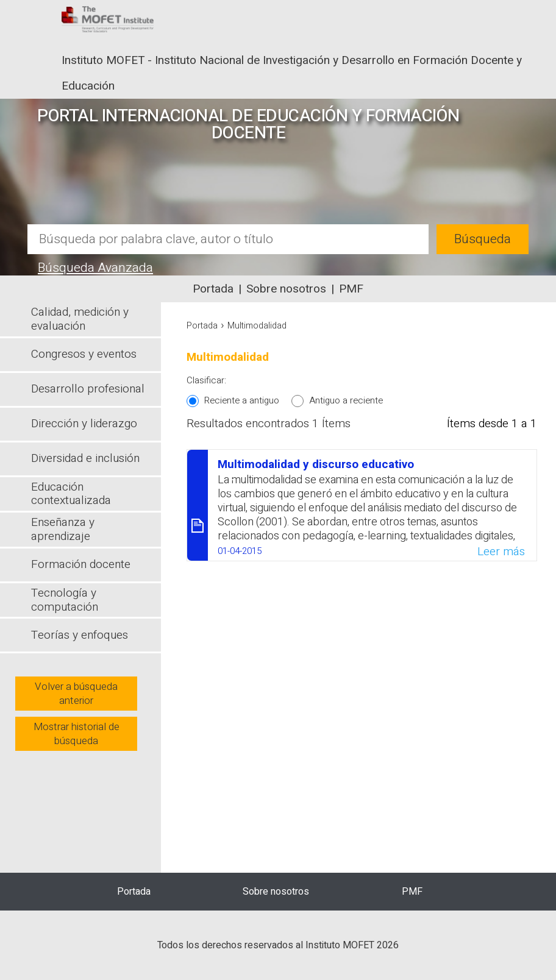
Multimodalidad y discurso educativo (316, 464)
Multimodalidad (257, 326)
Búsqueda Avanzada (95, 268)
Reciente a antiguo (242, 400)
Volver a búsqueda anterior (76, 694)
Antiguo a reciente (346, 400)
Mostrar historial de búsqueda (77, 734)
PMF (351, 289)
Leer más (501, 552)
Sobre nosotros (286, 289)
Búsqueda (483, 239)
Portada (213, 289)
